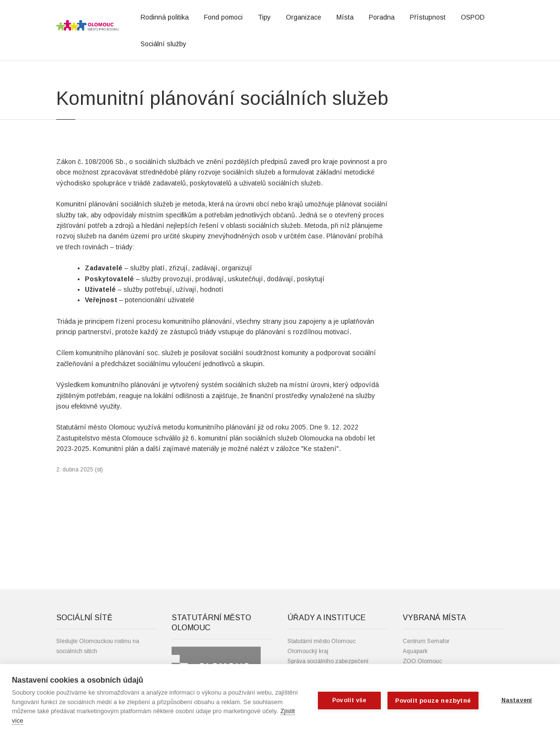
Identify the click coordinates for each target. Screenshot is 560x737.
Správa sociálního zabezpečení (328, 661)
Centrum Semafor (426, 641)
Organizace (304, 17)
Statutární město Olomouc (321, 641)
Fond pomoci (223, 17)
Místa (345, 17)
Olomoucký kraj (308, 651)
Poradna (382, 17)
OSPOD (473, 17)
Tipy (264, 17)
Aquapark (415, 651)
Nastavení (517, 700)
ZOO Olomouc (422, 661)
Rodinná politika (165, 17)
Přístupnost (428, 17)
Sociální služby (163, 44)
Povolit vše (349, 700)
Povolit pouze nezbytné (433, 701)
